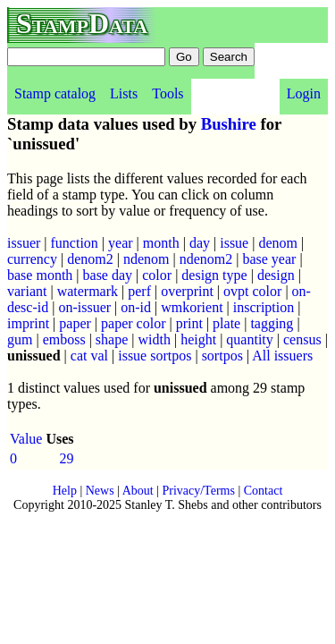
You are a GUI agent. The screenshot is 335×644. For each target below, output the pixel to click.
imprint (28, 323)
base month (40, 275)
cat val (89, 356)
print (189, 323)
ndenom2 (206, 259)
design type (214, 275)
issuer (24, 243)
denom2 (90, 259)
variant (27, 291)
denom (278, 243)
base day (108, 275)
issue (234, 243)
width (155, 339)
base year (269, 259)
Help (65, 491)
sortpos (222, 356)
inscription (264, 307)
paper (75, 323)
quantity (249, 339)
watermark (88, 291)
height (198, 339)
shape (112, 339)
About (138, 491)
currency (32, 259)
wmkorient (192, 307)
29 (67, 458)
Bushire (229, 124)
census (302, 339)
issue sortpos (155, 356)
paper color (133, 323)
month (161, 243)
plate (226, 323)
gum (20, 339)
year (121, 243)
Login (304, 93)
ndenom (147, 259)
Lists (124, 93)
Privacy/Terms (198, 491)
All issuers (282, 356)
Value (26, 439)
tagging (272, 323)
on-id (136, 307)
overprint (187, 291)
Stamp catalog (55, 93)
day (200, 243)
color (157, 275)
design (276, 275)
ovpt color (252, 291)
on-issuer (84, 307)
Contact (264, 491)
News (100, 491)
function (75, 243)
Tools (167, 93)
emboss (64, 339)
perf (139, 291)
